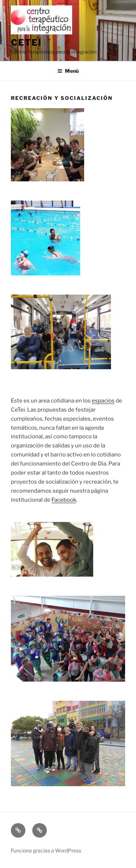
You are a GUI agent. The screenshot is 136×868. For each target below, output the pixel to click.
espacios (103, 401)
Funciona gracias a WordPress (46, 850)
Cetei (26, 43)
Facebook (64, 500)
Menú (68, 71)
